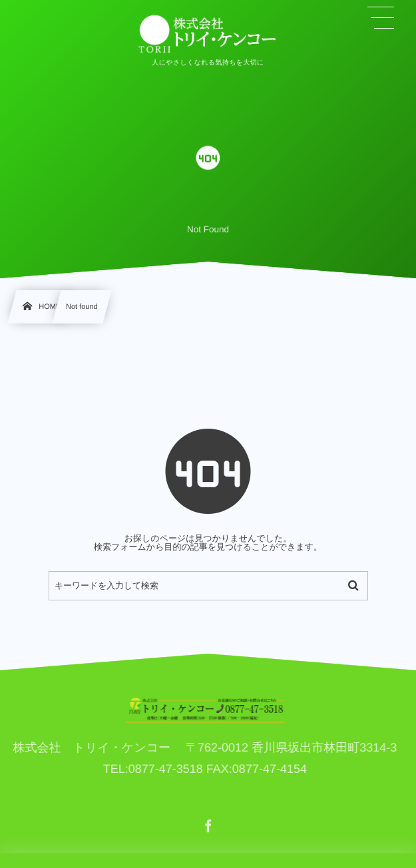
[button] (381, 18)
